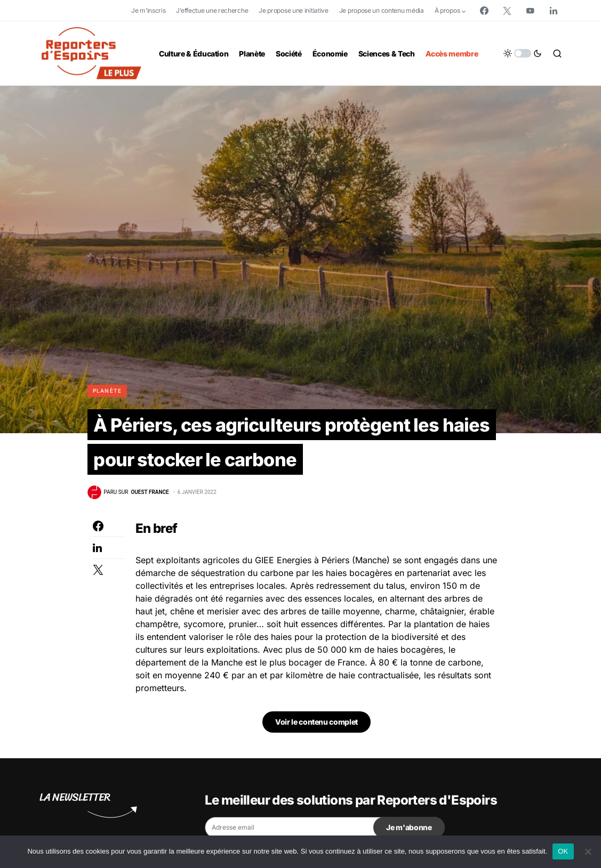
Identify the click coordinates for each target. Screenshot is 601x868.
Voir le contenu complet (316, 733)
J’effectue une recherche (212, 10)
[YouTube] (530, 11)
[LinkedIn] (554, 11)
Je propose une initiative (294, 10)
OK (563, 851)
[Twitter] (507, 11)
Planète (107, 391)
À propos (447, 10)
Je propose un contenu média (382, 10)
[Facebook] (484, 11)
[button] (523, 53)
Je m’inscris (148, 10)
